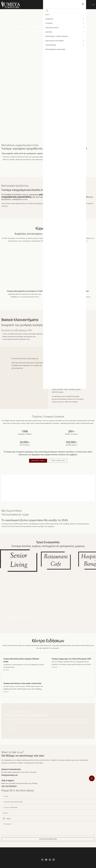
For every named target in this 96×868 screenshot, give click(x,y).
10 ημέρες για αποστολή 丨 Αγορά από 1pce (48, 31)
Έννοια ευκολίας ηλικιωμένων (25, 358)
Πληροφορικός (65, 864)
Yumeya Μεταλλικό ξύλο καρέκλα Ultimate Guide (21, 652)
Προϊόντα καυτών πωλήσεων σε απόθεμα (48, 27)
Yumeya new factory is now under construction (22, 676)
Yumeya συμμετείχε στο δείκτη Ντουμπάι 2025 (71, 651)
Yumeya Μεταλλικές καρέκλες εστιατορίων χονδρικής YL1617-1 (71, 292)
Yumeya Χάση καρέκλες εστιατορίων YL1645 (25, 291)
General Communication (11, 761)
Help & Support (8, 773)
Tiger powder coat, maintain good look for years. (66, 391)
